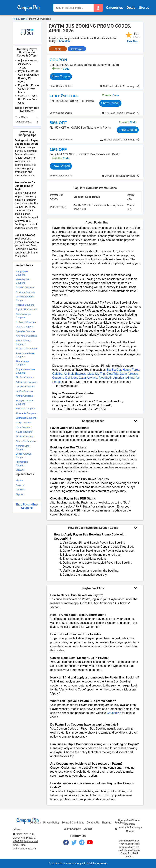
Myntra (19, 480)
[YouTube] (90, 843)
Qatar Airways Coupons (23, 316)
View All (20, 470)
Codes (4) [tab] (77, 49)
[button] (98, 8)
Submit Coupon (72, 829)
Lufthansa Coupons (26, 418)
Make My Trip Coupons (23, 281)
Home (16, 19)
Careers (88, 829)
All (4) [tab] (58, 49)
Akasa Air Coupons (26, 441)
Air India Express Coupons (25, 298)
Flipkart (20, 494)
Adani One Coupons (26, 382)
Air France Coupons (26, 336)
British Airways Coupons (24, 342)
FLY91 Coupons (24, 436)
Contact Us (93, 823)
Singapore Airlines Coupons (25, 371)
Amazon (20, 485)
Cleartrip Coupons (25, 292)
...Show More (63, 41)
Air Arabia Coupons (26, 413)
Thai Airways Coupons (23, 363)
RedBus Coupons (25, 305)
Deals (131, 8)
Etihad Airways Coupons (24, 456)
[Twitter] (74, 843)
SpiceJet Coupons (25, 331)
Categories (114, 8)
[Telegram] (82, 843)
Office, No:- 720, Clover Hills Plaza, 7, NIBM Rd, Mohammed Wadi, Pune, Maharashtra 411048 (25, 841)
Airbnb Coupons (24, 396)
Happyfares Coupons (22, 273)
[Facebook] (66, 843)
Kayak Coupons (24, 432)
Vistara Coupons (25, 327)
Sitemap (107, 823)
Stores (144, 8)
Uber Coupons (23, 427)
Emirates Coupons (26, 409)
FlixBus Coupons (25, 377)
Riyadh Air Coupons (26, 309)
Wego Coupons (24, 423)
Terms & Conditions (73, 823)
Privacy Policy (51, 823)
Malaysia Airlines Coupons (25, 402)
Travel (24, 19)
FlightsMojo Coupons (22, 464)
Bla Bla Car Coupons (27, 349)
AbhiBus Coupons (25, 387)
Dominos (20, 490)
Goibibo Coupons (25, 287)
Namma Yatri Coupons (23, 448)
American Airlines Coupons (25, 355)
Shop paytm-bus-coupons (27, 506)
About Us (36, 823)
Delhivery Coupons (26, 322)
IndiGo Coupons (24, 391)
